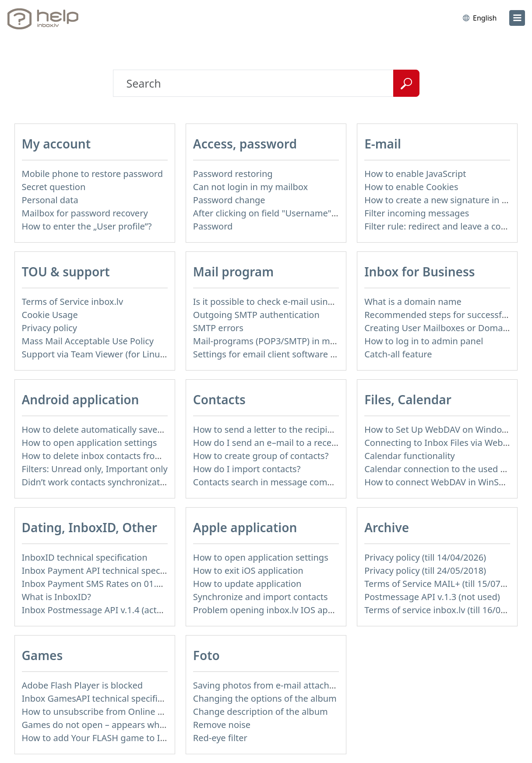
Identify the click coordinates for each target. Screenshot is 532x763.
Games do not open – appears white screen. (112, 725)
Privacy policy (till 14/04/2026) (425, 557)
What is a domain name (413, 302)
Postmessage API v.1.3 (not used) (432, 597)
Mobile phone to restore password (93, 174)
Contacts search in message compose (270, 482)
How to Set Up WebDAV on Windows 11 (445, 429)
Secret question (54, 187)
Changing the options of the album (265, 698)
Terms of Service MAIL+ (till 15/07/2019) (445, 584)
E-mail (383, 144)
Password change (229, 200)
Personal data (50, 200)
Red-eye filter (220, 738)
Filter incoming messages (417, 213)
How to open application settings (90, 443)
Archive (387, 527)
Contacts (219, 399)
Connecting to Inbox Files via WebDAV (442, 443)
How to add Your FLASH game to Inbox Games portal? (132, 738)
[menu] (517, 18)
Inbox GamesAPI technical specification (102, 698)
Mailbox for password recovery (85, 213)
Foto (206, 655)
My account (56, 144)
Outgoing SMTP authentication (256, 315)
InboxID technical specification (85, 557)
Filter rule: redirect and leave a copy (437, 226)
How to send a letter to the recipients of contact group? (306, 429)
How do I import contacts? (247, 469)
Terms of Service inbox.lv (73, 302)
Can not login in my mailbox (250, 187)
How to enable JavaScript (415, 174)
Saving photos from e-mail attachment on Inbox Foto (302, 685)
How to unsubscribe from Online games (104, 712)
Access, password (245, 144)
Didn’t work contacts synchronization (97, 482)
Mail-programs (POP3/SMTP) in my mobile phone (294, 341)
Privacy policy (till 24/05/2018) (425, 570)
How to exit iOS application (248, 570)
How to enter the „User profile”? (87, 226)
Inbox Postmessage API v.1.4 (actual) (97, 610)
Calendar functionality (410, 456)
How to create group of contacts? (261, 456)
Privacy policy (49, 328)
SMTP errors (218, 328)
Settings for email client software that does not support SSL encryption (338, 354)
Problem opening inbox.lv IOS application (278, 610)
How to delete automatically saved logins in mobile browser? (146, 429)
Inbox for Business (419, 272)
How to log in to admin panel (424, 341)
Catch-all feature (398, 354)
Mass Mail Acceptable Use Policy (88, 341)
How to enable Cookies (411, 187)
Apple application (245, 527)
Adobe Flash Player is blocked (83, 685)
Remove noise (222, 725)
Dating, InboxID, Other (90, 527)
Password (213, 226)
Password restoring (233, 174)
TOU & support (66, 272)
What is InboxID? (56, 597)
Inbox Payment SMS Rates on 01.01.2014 (105, 584)
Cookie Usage (50, 315)
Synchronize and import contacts (261, 597)
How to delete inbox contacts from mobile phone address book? (153, 456)
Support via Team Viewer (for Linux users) (107, 354)
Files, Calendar (408, 399)
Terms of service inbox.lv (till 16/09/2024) (448, 610)
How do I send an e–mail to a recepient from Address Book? (315, 443)
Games (42, 655)
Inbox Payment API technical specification (107, 570)
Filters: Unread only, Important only (95, 469)
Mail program (233, 272)
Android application (81, 399)
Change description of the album (261, 712)
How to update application (247, 584)
